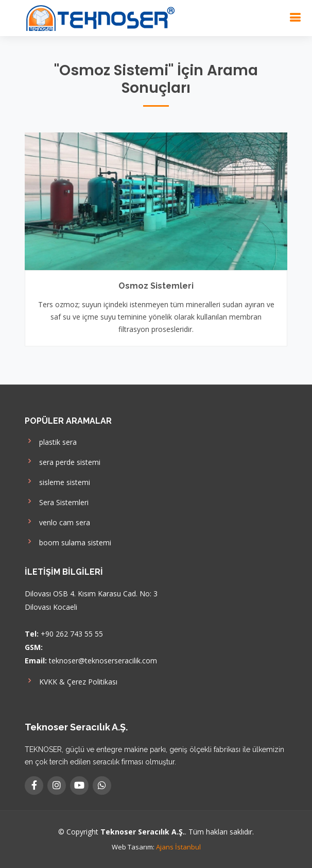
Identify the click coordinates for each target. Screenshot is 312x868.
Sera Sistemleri (57, 501)
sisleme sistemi (57, 481)
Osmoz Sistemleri (156, 286)
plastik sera (51, 441)
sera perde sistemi (63, 461)
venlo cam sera (57, 521)
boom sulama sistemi (68, 541)
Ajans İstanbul (178, 847)
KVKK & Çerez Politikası (71, 681)
